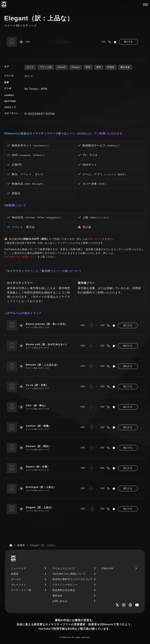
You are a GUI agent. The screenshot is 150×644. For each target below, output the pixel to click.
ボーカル (16, 579)
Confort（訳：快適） (39, 426)
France (76, 67)
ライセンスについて (64, 568)
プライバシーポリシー (65, 585)
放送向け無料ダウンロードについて (73, 579)
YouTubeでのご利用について (21, 257)
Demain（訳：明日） (39, 446)
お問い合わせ (95, 239)
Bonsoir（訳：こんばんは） (43, 365)
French (62, 67)
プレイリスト (19, 585)
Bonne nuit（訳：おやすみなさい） (47, 344)
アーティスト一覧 (21, 590)
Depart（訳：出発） (38, 467)
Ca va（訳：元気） (37, 385)
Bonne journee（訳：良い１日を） (47, 324)
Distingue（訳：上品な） (41, 487)
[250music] (4, 5)
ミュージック (19, 568)
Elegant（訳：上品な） (40, 507)
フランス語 (46, 67)
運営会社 (57, 596)
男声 (99, 67)
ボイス (30, 67)
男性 (88, 67)
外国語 (111, 67)
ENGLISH (107, 568)
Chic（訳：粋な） (37, 405)
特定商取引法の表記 (64, 590)
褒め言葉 (125, 67)
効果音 (15, 574)
